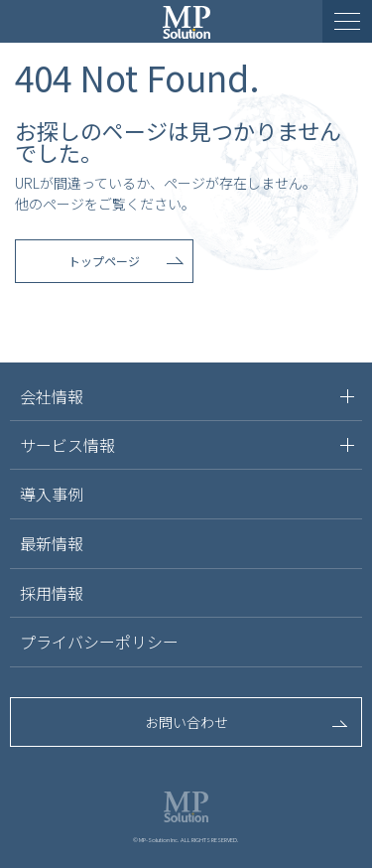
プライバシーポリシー (99, 642)
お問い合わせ (186, 722)
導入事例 (52, 494)
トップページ (104, 261)
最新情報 (52, 543)
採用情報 (52, 593)
